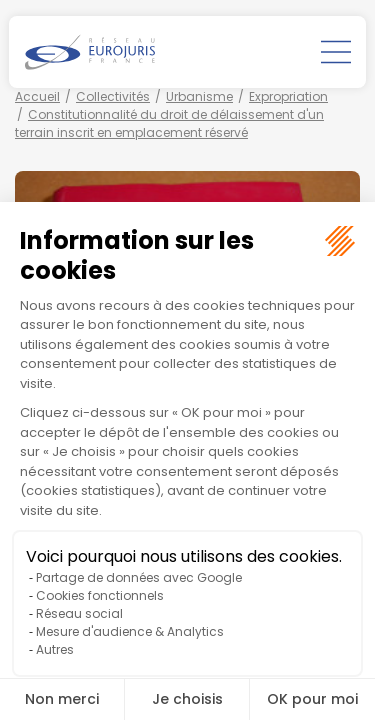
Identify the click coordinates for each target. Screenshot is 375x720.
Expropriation (288, 96)
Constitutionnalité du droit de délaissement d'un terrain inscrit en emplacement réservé (169, 123)
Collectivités (113, 96)
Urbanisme (199, 96)
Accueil (37, 96)
